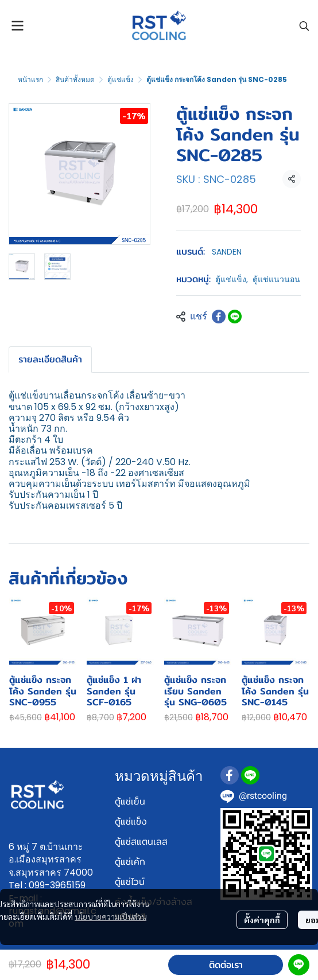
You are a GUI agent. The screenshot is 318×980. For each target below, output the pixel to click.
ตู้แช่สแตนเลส (141, 842)
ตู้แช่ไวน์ (130, 882)
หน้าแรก (30, 79)
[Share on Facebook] (219, 317)
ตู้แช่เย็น (130, 801)
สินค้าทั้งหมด (75, 79)
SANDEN (227, 252)
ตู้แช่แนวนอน (276, 279)
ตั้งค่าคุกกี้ (262, 920)
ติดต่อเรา (226, 965)
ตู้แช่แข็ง (121, 79)
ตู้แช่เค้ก (130, 862)
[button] (304, 26)
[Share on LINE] (235, 317)
